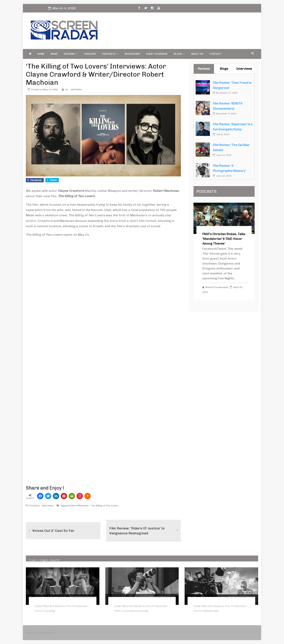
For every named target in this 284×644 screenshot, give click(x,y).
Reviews (71, 54)
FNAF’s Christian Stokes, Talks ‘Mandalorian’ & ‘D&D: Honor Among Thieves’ (224, 239)
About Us (197, 54)
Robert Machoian (79, 506)
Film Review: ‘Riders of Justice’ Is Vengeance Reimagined (137, 531)
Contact (215, 54)
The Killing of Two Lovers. (105, 506)
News (54, 54)
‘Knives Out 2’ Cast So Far (53, 530)
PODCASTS (110, 54)
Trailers (90, 54)
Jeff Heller (76, 89)
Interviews (132, 54)
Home (41, 54)
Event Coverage (157, 54)
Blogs (179, 54)
